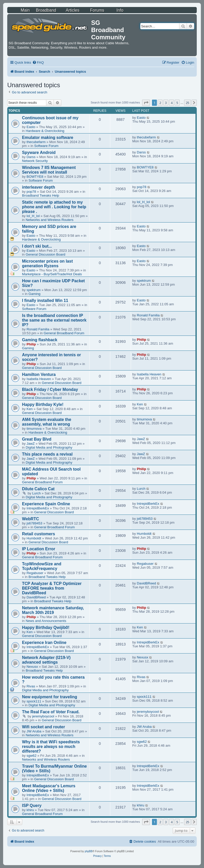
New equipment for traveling (50, 697)
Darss (31, 157)
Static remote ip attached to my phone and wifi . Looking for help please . (54, 207)
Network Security (35, 161)
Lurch (36, 493)
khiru (30, 810)
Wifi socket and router (43, 727)
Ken (30, 409)
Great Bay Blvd (37, 439)
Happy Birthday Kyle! (43, 405)
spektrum (34, 290)
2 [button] (160, 103)
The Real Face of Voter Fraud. (51, 712)
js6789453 (35, 523)
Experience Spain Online (46, 504)
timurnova (34, 429)
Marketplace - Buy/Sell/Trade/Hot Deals (52, 274)
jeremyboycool (43, 716)
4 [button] (172, 103)
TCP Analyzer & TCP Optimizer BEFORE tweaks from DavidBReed (52, 588)
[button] (146, 103)
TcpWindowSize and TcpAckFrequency (42, 566)
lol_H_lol (33, 216)
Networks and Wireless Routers (50, 220)
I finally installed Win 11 (45, 301)
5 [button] (177, 103)
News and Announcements (46, 621)
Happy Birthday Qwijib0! (46, 628)
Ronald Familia (38, 329)
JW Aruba (34, 731)
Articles (72, 10)
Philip (31, 344)
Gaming (34, 294)
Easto (31, 127)
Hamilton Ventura (39, 374)
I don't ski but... (37, 246)
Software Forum (46, 146)
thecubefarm (36, 142)
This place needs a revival (47, 454)
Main (25, 10)
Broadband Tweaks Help (41, 195)
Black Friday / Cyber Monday (50, 390)
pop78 (31, 192)
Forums (97, 10)
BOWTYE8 (35, 177)
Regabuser (35, 573)
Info (120, 10)
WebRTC (31, 519)
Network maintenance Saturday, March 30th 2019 (53, 610)
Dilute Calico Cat (38, 489)
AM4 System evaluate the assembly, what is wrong (47, 422)
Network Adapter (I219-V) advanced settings (46, 660)
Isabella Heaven (39, 379)
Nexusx (32, 667)
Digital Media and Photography (49, 447)
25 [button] (187, 103)
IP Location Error (39, 549)
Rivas (31, 686)
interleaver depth (39, 187)
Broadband (46, 10)
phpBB (89, 851)
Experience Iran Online (44, 643)
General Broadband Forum (64, 333)
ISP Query (32, 806)
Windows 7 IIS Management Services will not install (49, 170)
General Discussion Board (45, 254)
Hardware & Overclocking (45, 131)
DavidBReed (36, 597)
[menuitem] (38, 62)
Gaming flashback (40, 340)
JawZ (31, 444)
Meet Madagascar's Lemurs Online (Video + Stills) (49, 788)
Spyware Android (39, 153)
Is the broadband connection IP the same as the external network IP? (54, 320)
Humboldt (34, 538)
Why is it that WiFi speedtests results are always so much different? (51, 747)
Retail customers (39, 534)
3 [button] (166, 103)
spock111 (34, 701)
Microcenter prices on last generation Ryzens (47, 264)
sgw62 (32, 756)
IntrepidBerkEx (38, 508)
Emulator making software (48, 138)
